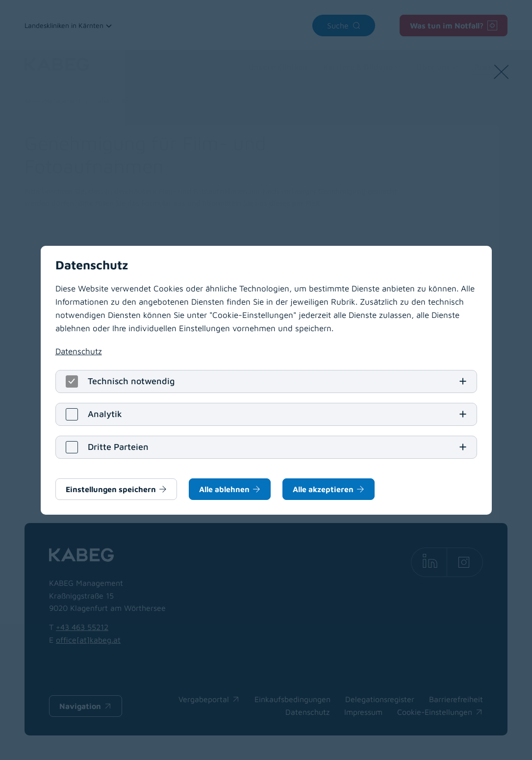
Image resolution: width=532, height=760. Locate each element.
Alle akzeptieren (323, 489)
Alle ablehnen (224, 489)
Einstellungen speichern (111, 489)
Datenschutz (79, 351)
